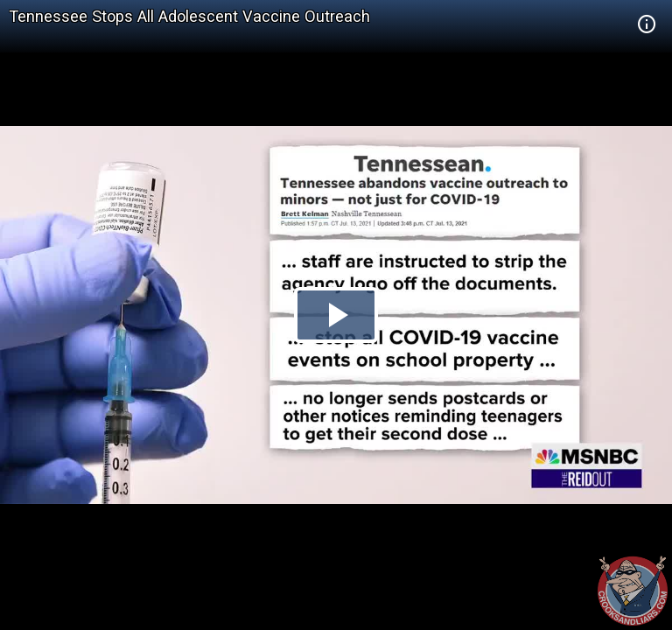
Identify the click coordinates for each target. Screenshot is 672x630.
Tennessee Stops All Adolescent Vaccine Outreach (189, 16)
